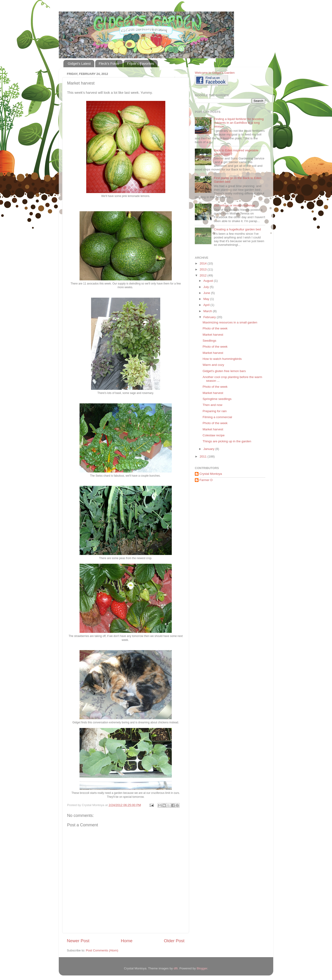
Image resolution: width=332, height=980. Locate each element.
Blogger (202, 968)
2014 (204, 263)
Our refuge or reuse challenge (234, 205)
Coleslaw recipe (214, 435)
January (209, 449)
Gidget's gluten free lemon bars (224, 371)
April (207, 305)
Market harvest (213, 335)
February (210, 317)
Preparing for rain (215, 411)
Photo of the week (215, 328)
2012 (204, 275)
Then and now (213, 405)
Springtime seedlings (217, 399)
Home (127, 941)
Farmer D (206, 480)
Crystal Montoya (211, 474)
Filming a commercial (217, 417)
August (209, 281)
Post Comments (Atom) (102, 950)
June (207, 293)
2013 (204, 269)
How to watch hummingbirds (222, 359)
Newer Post (78, 941)
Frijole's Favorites (141, 63)
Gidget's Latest (79, 63)
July (207, 287)
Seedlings (209, 341)
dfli (176, 968)
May (207, 299)
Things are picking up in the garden (227, 441)
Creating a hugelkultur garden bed (237, 229)
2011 (204, 456)
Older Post (174, 941)
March (208, 311)
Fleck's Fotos (109, 63)
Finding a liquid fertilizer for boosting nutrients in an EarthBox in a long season (239, 123)
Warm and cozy (213, 365)
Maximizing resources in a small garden (230, 322)
